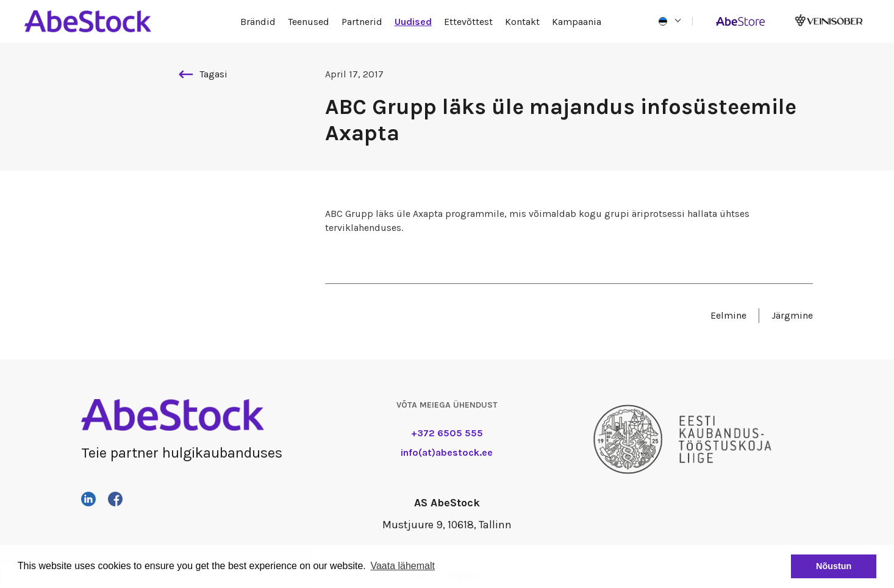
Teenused (309, 22)
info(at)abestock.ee (447, 452)
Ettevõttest (468, 22)
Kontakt (522, 22)
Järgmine (792, 315)
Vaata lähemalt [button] (402, 566)
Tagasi (203, 74)
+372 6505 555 (447, 433)
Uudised (413, 22)
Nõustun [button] (834, 566)
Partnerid (362, 22)
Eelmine (728, 315)
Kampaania (577, 22)
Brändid (258, 22)
